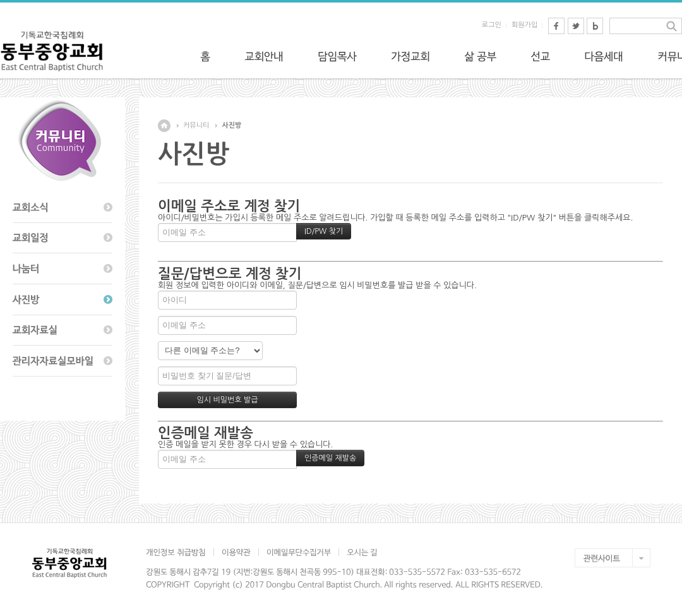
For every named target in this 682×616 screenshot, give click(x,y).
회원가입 (524, 25)
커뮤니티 (196, 125)
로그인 (492, 25)
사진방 (231, 125)
